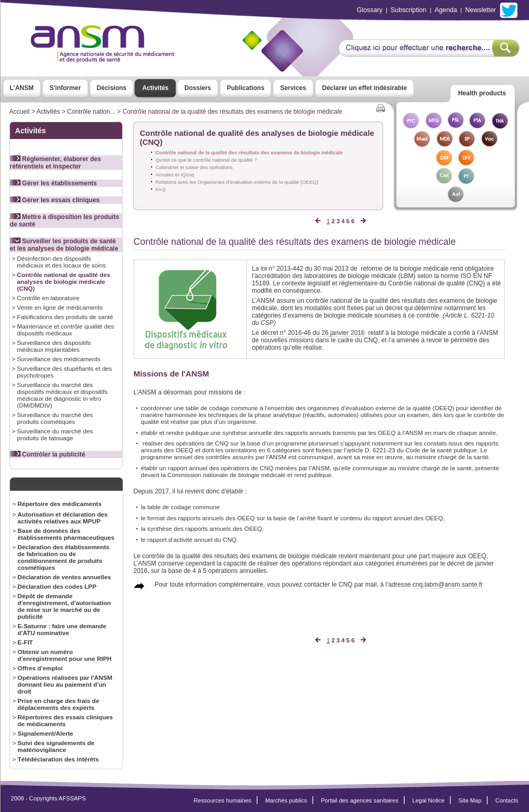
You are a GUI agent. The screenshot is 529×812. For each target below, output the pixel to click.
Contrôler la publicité (48, 454)
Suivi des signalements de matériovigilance (56, 746)
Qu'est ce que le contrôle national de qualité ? (207, 160)
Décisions (112, 88)
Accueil (20, 112)
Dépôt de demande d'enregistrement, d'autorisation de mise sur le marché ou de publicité (64, 606)
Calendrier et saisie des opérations (194, 167)
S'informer (65, 88)
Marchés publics (286, 800)
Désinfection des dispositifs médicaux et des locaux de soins (61, 262)
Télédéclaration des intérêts (58, 759)
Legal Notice (428, 800)
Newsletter (481, 10)
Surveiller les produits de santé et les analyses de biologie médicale (64, 245)
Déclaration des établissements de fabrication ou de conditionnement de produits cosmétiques (63, 557)
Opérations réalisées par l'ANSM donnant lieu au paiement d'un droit (65, 684)
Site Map (470, 800)
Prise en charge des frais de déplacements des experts (58, 704)
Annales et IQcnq (175, 175)
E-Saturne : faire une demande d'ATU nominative (62, 629)
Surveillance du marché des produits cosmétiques (55, 418)
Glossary (370, 10)
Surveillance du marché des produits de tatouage (55, 434)
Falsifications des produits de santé (65, 317)
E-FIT (25, 642)
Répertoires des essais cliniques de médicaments (65, 720)
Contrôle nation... (91, 112)
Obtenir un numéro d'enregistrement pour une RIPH (64, 655)
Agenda (446, 10)
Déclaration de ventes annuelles (64, 577)
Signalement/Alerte (45, 733)
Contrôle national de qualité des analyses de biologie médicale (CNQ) (63, 281)
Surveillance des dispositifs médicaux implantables (54, 346)
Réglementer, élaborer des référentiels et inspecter (56, 163)
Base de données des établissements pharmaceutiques (66, 534)
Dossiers (198, 88)
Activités (155, 88)
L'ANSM (22, 88)
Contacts (507, 800)
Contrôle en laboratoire (48, 298)
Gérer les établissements (53, 183)
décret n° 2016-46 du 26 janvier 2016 (313, 333)
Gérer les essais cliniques (55, 200)
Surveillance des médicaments (58, 359)
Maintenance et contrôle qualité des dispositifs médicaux (65, 330)
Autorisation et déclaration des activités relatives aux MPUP (62, 518)
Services (293, 88)
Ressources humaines (222, 800)
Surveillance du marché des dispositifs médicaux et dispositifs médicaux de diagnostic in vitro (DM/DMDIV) (62, 395)
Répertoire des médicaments (59, 504)
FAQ (161, 189)
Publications (246, 88)
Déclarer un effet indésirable (365, 88)
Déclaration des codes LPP (57, 586)
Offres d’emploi (40, 668)
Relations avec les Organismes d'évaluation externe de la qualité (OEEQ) (237, 182)
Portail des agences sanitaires (360, 800)
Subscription (408, 10)
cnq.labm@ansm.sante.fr (448, 585)
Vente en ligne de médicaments (60, 307)
